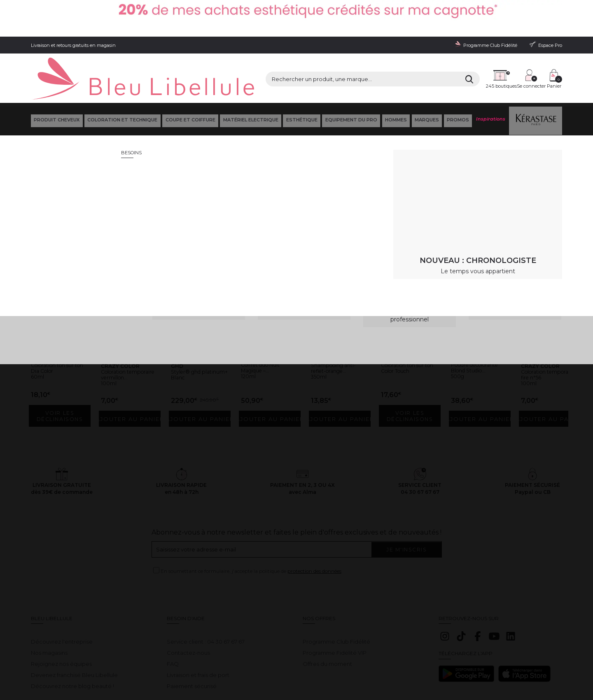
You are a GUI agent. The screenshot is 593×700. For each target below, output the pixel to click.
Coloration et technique (121, 82)
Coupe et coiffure (189, 82)
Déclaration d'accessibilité (274, 667)
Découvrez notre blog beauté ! (72, 639)
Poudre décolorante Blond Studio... (474, 325)
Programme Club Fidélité (336, 595)
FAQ (173, 617)
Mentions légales (49, 667)
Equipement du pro (350, 82)
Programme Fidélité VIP (335, 606)
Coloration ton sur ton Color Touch (409, 323)
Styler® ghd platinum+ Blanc (196, 329)
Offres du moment (327, 617)
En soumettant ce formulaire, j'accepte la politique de (251, 530)
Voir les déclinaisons (62, 375)
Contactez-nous (188, 606)
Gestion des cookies (221, 667)
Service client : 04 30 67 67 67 (206, 595)
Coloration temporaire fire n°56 (545, 332)
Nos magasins (49, 606)
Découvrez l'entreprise (62, 595)
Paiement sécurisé (192, 639)
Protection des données (169, 667)
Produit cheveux (56, 82)
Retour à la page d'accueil (522, 183)
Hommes (395, 82)
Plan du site (320, 667)
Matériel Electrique (250, 82)
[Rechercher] (395, 53)
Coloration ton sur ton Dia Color (59, 323)
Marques (426, 82)
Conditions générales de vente (105, 667)
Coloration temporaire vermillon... (120, 332)
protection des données (314, 530)
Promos (457, 82)
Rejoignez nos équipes (61, 617)
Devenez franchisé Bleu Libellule (74, 628)
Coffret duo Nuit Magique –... (266, 322)
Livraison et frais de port (198, 628)
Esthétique (301, 82)
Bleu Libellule (75, 103)
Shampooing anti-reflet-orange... (339, 329)
